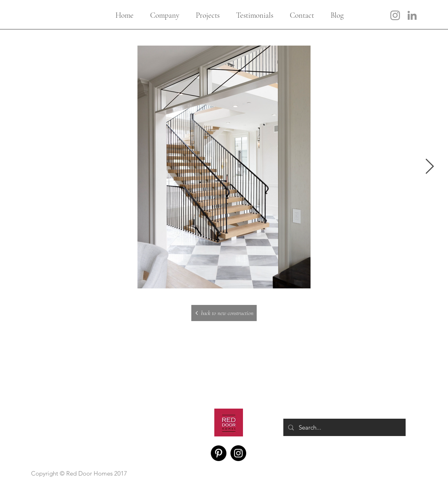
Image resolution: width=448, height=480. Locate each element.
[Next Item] (429, 167)
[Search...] (344, 427)
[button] (164, 15)
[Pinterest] (219, 453)
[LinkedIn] (412, 15)
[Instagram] (395, 15)
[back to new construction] (224, 313)
